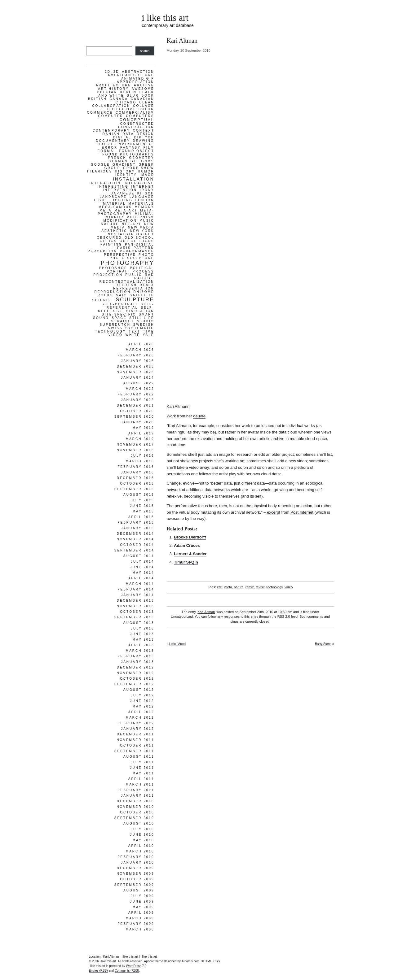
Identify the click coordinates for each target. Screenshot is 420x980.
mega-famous (115, 207)
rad (149, 275)
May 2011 (144, 773)
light (101, 200)
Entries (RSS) (98, 971)
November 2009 (135, 874)
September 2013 (134, 617)
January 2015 (137, 528)
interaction (105, 183)
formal (107, 151)
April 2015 (141, 517)
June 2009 (142, 902)
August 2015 (139, 495)
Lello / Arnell (178, 644)
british (97, 99)
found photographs (128, 154)
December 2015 (136, 478)
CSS (217, 961)
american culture (131, 75)
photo (146, 255)
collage (144, 106)
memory (145, 207)
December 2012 (136, 667)
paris (124, 248)
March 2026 (140, 350)
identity (126, 175)
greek (146, 165)
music (147, 221)
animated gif (138, 78)
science (102, 300)
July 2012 (143, 695)
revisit (260, 587)
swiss (115, 328)
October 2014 (137, 545)
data (128, 134)
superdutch (115, 325)
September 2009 (134, 885)
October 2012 (137, 679)
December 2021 (136, 405)
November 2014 (135, 539)
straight (123, 321)
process (144, 271)
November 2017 (135, 444)
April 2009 (141, 913)
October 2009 (137, 879)
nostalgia (121, 234)
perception (102, 251)
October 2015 (137, 483)
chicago (126, 102)
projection (108, 275)
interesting (113, 187)
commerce (100, 113)
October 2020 (137, 411)
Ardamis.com (190, 961)
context (144, 131)
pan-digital (139, 244)
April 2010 (141, 846)
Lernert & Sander (190, 554)
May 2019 (144, 428)
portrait (118, 271)
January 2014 (137, 595)
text (135, 331)
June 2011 (142, 768)
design (145, 134)
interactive (139, 183)
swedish (144, 325)
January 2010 (137, 862)
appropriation (136, 82)
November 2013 (135, 606)
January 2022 (137, 400)
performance (137, 251)
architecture (113, 85)
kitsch (146, 193)
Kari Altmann (178, 406)
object (145, 234)
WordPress (134, 966)
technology (275, 587)
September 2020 (134, 417)
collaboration (111, 106)
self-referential (130, 306)
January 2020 (137, 422)
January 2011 (137, 796)
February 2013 (136, 656)
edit (220, 587)
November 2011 (135, 740)
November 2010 (135, 807)
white (133, 335)
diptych (144, 137)
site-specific (119, 314)
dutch (105, 144)
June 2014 (142, 567)
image (147, 175)
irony (147, 190)
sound (101, 318)
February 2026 (136, 355)
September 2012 (134, 684)
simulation (140, 311)
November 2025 (135, 372)
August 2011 (139, 757)
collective (122, 109)
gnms (148, 161)
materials (141, 204)
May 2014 (144, 573)
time (149, 331)
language (142, 197)
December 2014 (136, 534)
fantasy (130, 148)
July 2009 (143, 896)
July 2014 (143, 562)
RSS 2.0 (284, 616)
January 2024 (137, 378)
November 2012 (135, 673)
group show (139, 168)
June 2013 (142, 634)
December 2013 (136, 601)
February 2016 (136, 467)
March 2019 (140, 439)
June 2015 (142, 506)
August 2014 (139, 556)
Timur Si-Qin (186, 562)
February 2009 (136, 924)
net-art (132, 224)
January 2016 (137, 472)
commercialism (135, 113)
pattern (144, 248)
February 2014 (136, 589)
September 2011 (134, 751)
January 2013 (137, 662)
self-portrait (120, 304)
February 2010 (136, 857)
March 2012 (140, 718)
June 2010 (142, 835)
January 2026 (137, 361)
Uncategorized (182, 616)
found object (137, 151)
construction (136, 127)
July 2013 (143, 628)
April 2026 (141, 344)
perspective (120, 255)
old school (139, 238)
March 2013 (140, 651)
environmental (135, 144)
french (117, 158)
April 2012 (141, 712)
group (113, 168)
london (145, 200)
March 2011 (140, 784)
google (100, 165)
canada (119, 99)
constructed (137, 124)
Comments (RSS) (127, 971)
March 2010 (140, 851)
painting (111, 244)
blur (133, 96)
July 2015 (143, 500)
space (119, 318)
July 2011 (143, 762)
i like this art (165, 17)
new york (142, 231)
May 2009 (144, 907)
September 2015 (134, 489)
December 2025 (136, 366)
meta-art (126, 210)
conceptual (137, 120)
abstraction (138, 72)
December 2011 (136, 734)
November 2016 (135, 450)
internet (143, 187)
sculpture (135, 300)
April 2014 (141, 578)
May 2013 (144, 640)
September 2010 (134, 818)
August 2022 (139, 383)
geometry (141, 158)
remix (250, 587)
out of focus (137, 241)
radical (144, 278)
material (115, 204)
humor (146, 171)
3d (116, 72)
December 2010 (136, 801)
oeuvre (199, 416)
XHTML (206, 961)
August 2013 (139, 623)
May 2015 (144, 511)
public (134, 275)
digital (122, 137)
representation (134, 288)
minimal (145, 214)
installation (134, 179)
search (145, 51)
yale (149, 335)
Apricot (149, 961)
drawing (144, 141)
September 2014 (134, 550)
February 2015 (136, 523)
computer (111, 116)
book (148, 96)
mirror (115, 217)
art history (113, 89)
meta (228, 587)
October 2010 (137, 812)
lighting (122, 200)
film (149, 148)
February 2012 (136, 723)
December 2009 (136, 868)
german (118, 161)
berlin (128, 92)
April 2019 (141, 433)
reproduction (112, 292)
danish (111, 134)
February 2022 (136, 394)
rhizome (144, 292)
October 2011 (137, 745)
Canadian (143, 99)
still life (142, 318)
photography (128, 263)
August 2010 (139, 823)
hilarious (100, 171)
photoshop (113, 268)
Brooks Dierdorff (190, 537)
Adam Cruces (187, 545)
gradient (124, 165)
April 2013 (141, 645)
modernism (140, 217)
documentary (113, 141)
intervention (120, 190)
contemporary (111, 131)
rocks (106, 295)
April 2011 (141, 779)
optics (108, 241)
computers (140, 116)
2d (108, 72)
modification (120, 221)
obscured (109, 238)
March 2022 (140, 389)
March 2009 (140, 918)
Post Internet (302, 512)
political (142, 268)
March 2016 (140, 461)
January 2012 (137, 729)
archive (144, 85)
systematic (140, 328)
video (289, 587)
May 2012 (144, 706)
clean (147, 102)
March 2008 (140, 929)
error (110, 148)
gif (135, 161)
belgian (107, 92)
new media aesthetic (128, 229)
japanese (123, 193)
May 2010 (144, 840)
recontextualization (127, 282)
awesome (143, 89)
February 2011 (136, 790)
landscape (113, 197)
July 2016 (143, 456)
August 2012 (139, 690)
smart (147, 314)
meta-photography (126, 212)
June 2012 (142, 701)
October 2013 (137, 612)
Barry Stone (323, 644)
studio (146, 321)
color (146, 109)
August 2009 (139, 890)
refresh (126, 285)
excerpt (274, 512)
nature (239, 587)
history (125, 171)
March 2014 (140, 584)
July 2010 (143, 829)
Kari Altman (206, 612)
